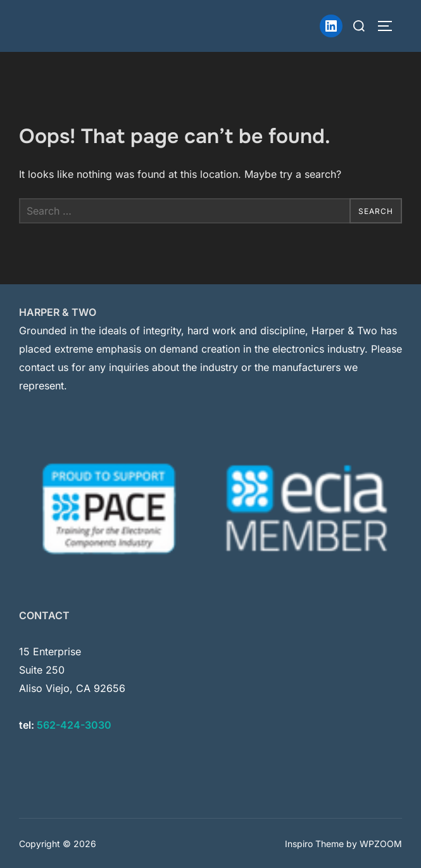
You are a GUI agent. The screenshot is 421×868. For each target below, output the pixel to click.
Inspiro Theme (314, 844)
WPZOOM (381, 844)
